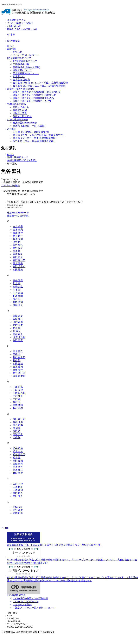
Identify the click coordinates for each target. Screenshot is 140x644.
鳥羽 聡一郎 (19, 373)
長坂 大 (17, 402)
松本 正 (17, 458)
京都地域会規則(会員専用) (27, 67)
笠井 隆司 (18, 280)
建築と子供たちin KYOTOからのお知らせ (34, 95)
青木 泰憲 (18, 230)
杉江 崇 (17, 328)
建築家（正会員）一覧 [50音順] (29, 126)
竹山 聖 (17, 361)
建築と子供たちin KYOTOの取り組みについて (37, 92)
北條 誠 (17, 438)
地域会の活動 (20, 113)
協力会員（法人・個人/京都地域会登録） (34, 141)
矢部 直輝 (18, 484)
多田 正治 (18, 364)
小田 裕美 (18, 270)
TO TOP (5, 528)
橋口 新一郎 (19, 419)
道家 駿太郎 (19, 376)
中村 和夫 (18, 396)
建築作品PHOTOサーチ (25, 123)
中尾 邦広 (18, 387)
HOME (10, 46)
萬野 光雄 (18, 461)
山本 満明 (18, 490)
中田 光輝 (18, 390)
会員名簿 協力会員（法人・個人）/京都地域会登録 (39, 86)
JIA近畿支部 (13, 41)
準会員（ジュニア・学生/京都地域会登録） (35, 138)
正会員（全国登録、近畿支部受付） (32, 132)
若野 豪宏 (18, 510)
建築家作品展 (20, 110)
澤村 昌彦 (18, 322)
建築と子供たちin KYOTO (20, 89)
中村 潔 (17, 399)
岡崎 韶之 (18, 254)
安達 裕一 (18, 233)
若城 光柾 (18, 507)
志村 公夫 (18, 325)
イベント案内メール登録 (20, 23)
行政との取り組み (22, 116)
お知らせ (18, 52)
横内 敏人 (18, 493)
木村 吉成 (18, 293)
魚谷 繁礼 (18, 245)
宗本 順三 (18, 470)
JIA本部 (11, 35)
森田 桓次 (18, 473)
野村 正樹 (18, 408)
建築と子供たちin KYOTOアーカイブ (32, 101)
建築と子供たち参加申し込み (22, 29)
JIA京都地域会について (19, 58)
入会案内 (12, 129)
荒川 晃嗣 (18, 239)
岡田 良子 (18, 257)
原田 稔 (17, 431)
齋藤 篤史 (18, 316)
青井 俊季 (18, 227)
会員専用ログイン (16, 20)
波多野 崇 (18, 425)
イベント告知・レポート (26, 55)
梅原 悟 (17, 251)
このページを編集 (11, 185)
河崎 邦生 (18, 287)
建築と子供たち (21, 107)
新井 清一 (18, 236)
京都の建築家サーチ (18, 120)
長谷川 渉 (18, 422)
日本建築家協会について (26, 73)
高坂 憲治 (18, 302)
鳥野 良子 (18, 248)
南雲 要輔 (18, 405)
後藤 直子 (18, 305)
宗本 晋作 (18, 467)
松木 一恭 (18, 451)
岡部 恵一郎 (19, 260)
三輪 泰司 (18, 464)
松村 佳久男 (19, 454)
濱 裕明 (17, 428)
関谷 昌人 (18, 334)
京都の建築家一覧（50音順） (22, 160)
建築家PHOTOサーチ (18, 213)
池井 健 (17, 242)
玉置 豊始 (18, 367)
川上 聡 (17, 283)
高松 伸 (17, 354)
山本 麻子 (18, 487)
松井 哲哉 (18, 448)
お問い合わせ (14, 26)
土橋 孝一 (18, 370)
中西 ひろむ (19, 393)
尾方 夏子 (18, 263)
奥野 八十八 (19, 267)
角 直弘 (17, 331)
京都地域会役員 (21, 64)
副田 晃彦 (18, 340)
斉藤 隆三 (18, 319)
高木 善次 (18, 351)
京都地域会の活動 (16, 104)
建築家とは (19, 76)
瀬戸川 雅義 (19, 337)
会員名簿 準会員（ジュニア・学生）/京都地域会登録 (40, 83)
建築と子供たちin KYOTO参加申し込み (33, 98)
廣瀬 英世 (18, 434)
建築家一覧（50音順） (19, 216)
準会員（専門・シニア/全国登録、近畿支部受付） (39, 135)
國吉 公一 (18, 299)
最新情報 (12, 49)
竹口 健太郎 (19, 357)
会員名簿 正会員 (21, 80)
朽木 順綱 (18, 296)
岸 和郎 (17, 290)
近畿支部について (22, 70)
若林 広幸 (18, 513)
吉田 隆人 (18, 496)
